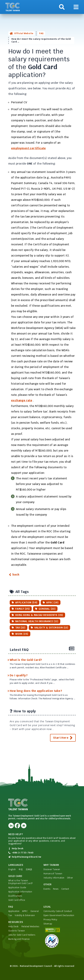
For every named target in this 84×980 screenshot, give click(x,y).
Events (47, 889)
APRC (25, 911)
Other (70, 878)
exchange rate (22, 400)
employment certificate (28, 148)
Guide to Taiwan (17, 931)
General (35, 911)
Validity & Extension (25, 915)
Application (14, 911)
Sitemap (48, 924)
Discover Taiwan (52, 869)
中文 (21, 869)
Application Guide (17, 888)
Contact (65, 889)
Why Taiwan (51, 865)
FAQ (41, 33)
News (56, 889)
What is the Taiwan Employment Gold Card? (20, 882)
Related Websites (30, 927)
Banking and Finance (19, 939)
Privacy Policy (50, 920)
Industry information (54, 878)
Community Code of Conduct (58, 911)
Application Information (20, 892)
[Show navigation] (76, 7)
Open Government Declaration (59, 915)
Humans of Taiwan (53, 874)
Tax (10, 915)
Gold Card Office (17, 900)
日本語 (29, 869)
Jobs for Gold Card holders (22, 935)
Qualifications (15, 896)
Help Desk (14, 927)
